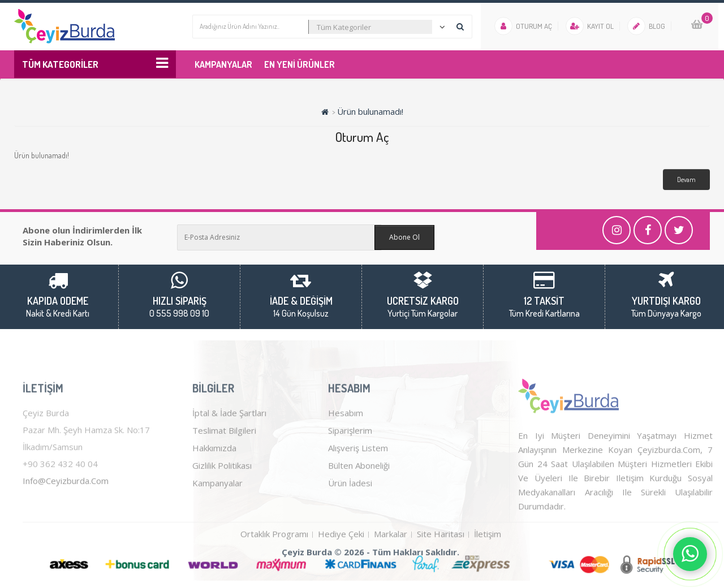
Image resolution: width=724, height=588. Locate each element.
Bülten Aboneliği (359, 495)
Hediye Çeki (341, 563)
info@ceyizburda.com (66, 510)
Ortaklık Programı (274, 563)
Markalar (391, 563)
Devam (686, 180)
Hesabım (346, 442)
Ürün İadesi (350, 512)
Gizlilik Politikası (222, 495)
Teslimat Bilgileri (224, 460)
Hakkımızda (214, 477)
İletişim (488, 563)
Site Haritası (441, 563)
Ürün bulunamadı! (370, 111)
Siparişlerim (350, 460)
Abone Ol (404, 237)
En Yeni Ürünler (299, 64)
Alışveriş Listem (358, 477)
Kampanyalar (223, 64)
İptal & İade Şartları (229, 442)
